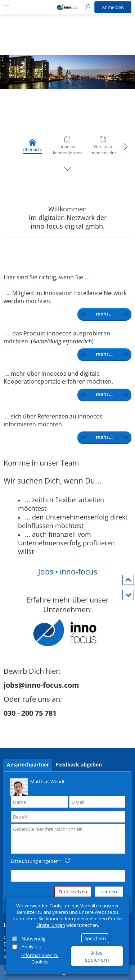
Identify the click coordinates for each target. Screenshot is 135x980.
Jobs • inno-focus (68, 572)
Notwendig (33, 939)
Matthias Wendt (37, 787)
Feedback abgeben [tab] (79, 764)
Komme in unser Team (41, 463)
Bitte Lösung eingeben (35, 861)
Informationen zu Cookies (40, 958)
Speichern (95, 938)
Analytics (31, 947)
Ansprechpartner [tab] (28, 764)
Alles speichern (97, 956)
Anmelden (113, 7)
